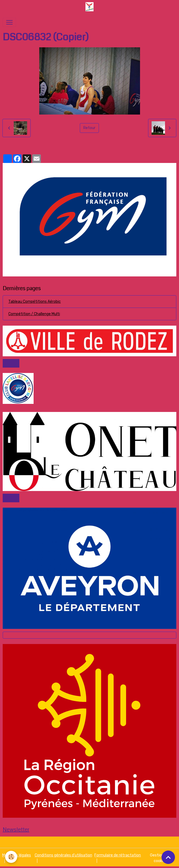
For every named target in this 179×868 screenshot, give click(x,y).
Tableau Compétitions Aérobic (35, 302)
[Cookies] (11, 857)
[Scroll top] (168, 857)
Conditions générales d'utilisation (63, 855)
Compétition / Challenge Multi (34, 314)
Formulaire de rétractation (118, 855)
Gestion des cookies (160, 858)
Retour (89, 128)
